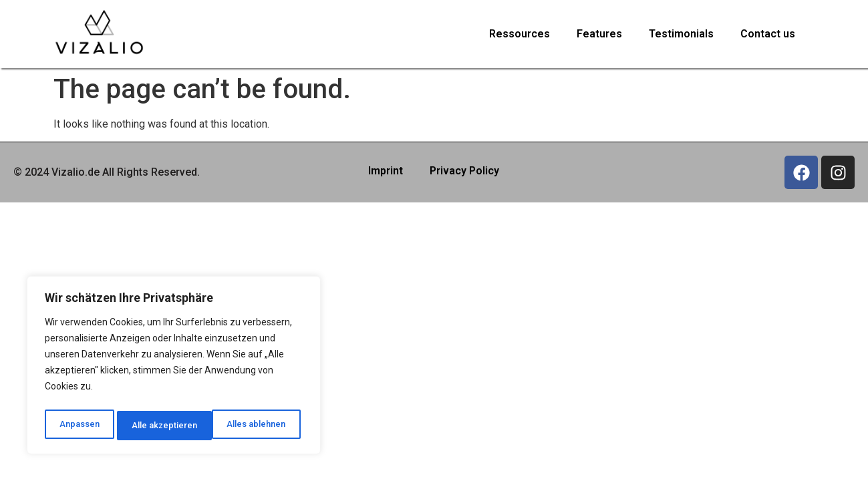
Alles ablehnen (160, 426)
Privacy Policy (464, 171)
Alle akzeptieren (256, 426)
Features (599, 34)
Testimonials (681, 34)
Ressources (520, 34)
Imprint (386, 171)
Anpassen (78, 426)
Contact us (768, 34)
